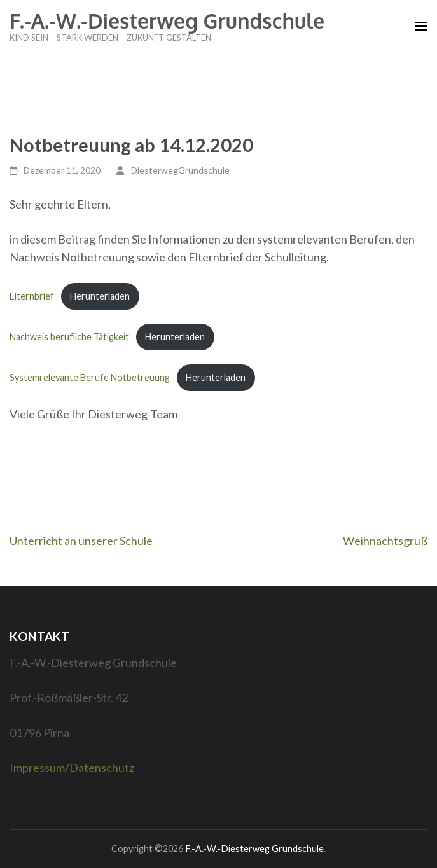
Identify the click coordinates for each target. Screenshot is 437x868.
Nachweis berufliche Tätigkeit (69, 337)
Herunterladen (100, 296)
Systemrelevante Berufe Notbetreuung (90, 377)
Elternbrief (32, 296)
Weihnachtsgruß (385, 541)
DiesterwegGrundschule (180, 170)
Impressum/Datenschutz (72, 768)
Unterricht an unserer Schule (81, 541)
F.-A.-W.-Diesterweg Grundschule (167, 21)
